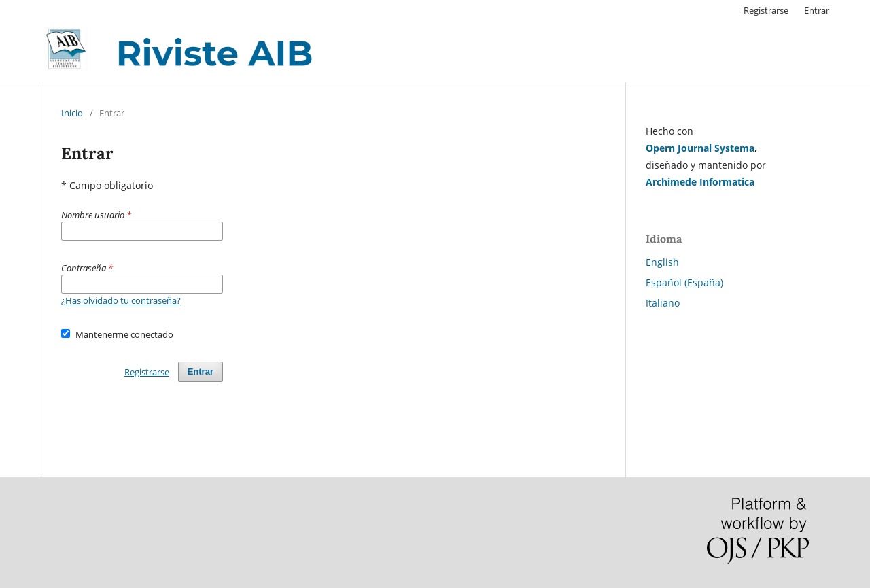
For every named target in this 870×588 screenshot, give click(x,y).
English (662, 262)
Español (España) (684, 282)
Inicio (72, 113)
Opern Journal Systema (700, 148)
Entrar (817, 10)
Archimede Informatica (700, 182)
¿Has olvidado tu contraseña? (121, 300)
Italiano (663, 303)
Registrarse (766, 10)
